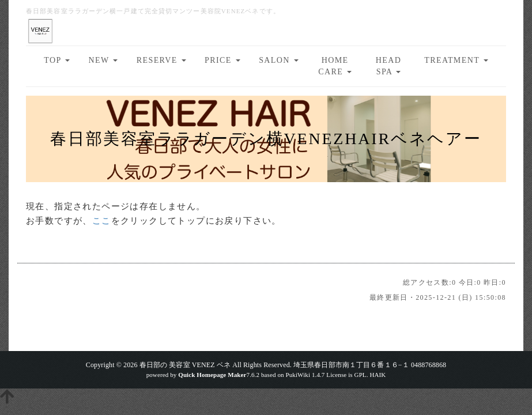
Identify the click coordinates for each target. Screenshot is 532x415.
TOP (57, 60)
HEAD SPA (388, 66)
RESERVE (161, 60)
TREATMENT (456, 60)
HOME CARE (335, 66)
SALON (279, 60)
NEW (103, 60)
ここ (102, 221)
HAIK (378, 375)
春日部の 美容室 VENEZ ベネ (186, 365)
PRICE (222, 60)
